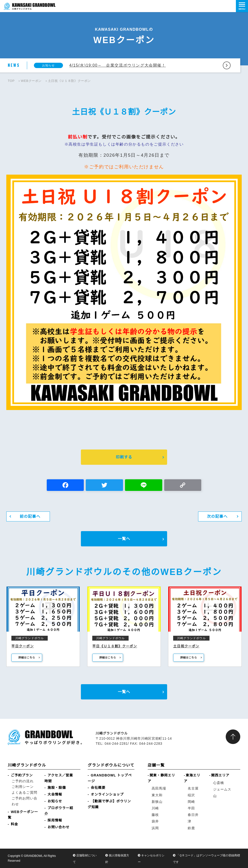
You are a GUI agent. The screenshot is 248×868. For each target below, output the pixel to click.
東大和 (157, 795)
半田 (191, 808)
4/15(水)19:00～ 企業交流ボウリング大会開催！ (118, 65)
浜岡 (155, 828)
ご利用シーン (23, 787)
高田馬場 (159, 788)
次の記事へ (217, 516)
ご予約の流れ (23, 781)
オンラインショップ (107, 794)
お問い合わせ (58, 827)
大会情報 (55, 794)
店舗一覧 (156, 765)
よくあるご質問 (24, 792)
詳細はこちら (27, 658)
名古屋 (193, 788)
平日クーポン (23, 646)
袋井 (155, 821)
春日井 (193, 815)
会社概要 (98, 788)
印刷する (124, 457)
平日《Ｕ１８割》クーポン (115, 646)
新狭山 (157, 802)
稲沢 (191, 795)
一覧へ (124, 539)
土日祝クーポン (186, 646)
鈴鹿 (191, 828)
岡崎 (191, 802)
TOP (11, 81)
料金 (15, 824)
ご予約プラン (22, 775)
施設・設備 (57, 788)
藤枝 (155, 815)
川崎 (155, 808)
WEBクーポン (31, 81)
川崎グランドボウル (27, 765)
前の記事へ (30, 516)
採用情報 (55, 820)
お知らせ (55, 801)
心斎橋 (219, 783)
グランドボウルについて (111, 765)
